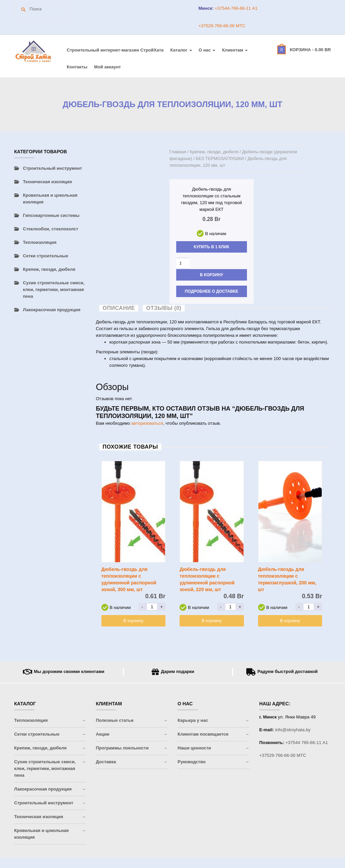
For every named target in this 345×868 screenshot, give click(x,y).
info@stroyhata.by (293, 730)
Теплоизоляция (40, 242)
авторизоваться (147, 423)
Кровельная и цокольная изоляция (50, 199)
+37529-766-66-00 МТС (222, 26)
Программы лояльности (122, 748)
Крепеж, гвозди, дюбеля (214, 152)
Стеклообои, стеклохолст (51, 229)
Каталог (181, 50)
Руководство (192, 762)
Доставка (106, 762)
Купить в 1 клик (211, 247)
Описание (119, 308)
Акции (103, 734)
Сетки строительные (45, 256)
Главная (178, 152)
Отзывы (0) (164, 308)
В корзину (211, 275)
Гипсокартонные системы (51, 215)
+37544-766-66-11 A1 (236, 8)
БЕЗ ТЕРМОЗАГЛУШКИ (220, 158)
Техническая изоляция (47, 182)
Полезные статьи (115, 720)
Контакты (77, 67)
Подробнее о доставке (212, 291)
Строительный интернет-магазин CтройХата (115, 50)
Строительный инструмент (52, 168)
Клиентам (235, 50)
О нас (207, 50)
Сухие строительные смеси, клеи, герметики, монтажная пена (54, 290)
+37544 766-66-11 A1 (307, 743)
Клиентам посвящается (203, 734)
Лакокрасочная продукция (52, 310)
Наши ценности (194, 748)
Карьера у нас (193, 720)
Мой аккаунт (107, 67)
